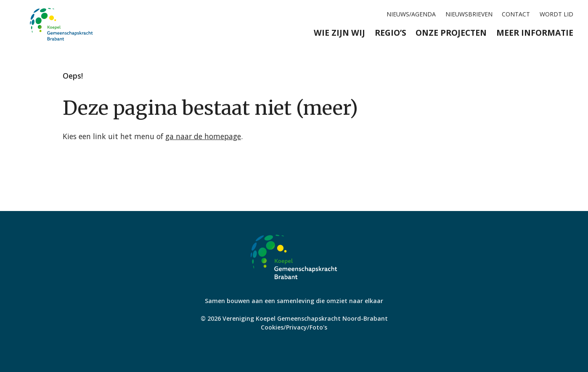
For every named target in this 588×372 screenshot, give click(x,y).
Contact (516, 14)
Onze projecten (451, 33)
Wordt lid (556, 14)
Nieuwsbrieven (469, 14)
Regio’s (391, 33)
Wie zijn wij (339, 33)
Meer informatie (535, 33)
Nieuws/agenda (411, 14)
